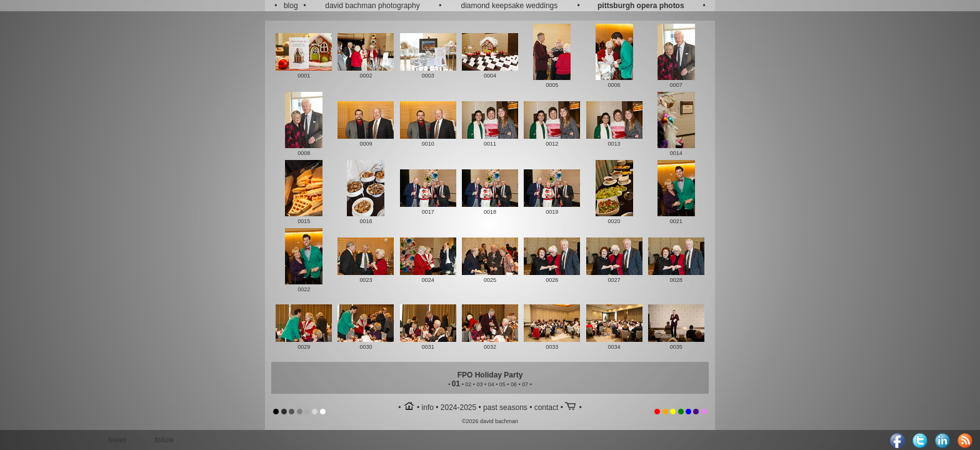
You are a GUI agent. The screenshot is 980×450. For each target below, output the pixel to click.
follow (164, 440)
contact (547, 407)
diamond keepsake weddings (510, 6)
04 (491, 384)
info (428, 407)
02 (468, 384)
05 (502, 384)
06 (514, 384)
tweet (117, 440)
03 (479, 384)
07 (525, 384)
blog (291, 6)
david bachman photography (372, 6)
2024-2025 (458, 407)
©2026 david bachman (490, 421)
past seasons (505, 407)
